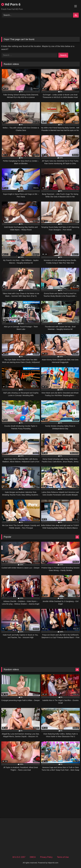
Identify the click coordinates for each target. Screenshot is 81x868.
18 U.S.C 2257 (19, 857)
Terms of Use (63, 857)
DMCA (33, 857)
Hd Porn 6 (11, 4)
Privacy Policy (46, 857)
